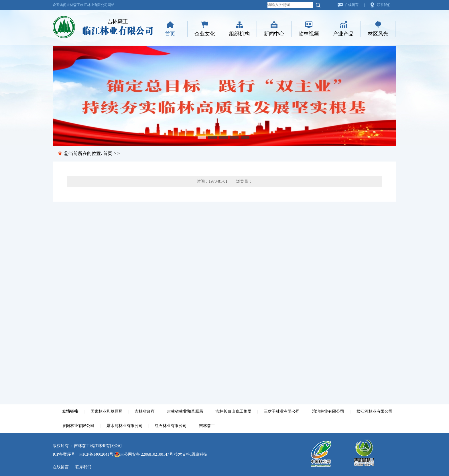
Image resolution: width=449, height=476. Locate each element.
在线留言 (352, 5)
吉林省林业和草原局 (185, 411)
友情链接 (70, 411)
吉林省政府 (145, 411)
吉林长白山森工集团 (233, 411)
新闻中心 (274, 34)
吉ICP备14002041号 (96, 454)
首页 (170, 34)
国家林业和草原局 (107, 411)
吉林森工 (207, 426)
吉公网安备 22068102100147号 (144, 454)
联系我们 (384, 5)
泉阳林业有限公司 (78, 426)
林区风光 (378, 34)
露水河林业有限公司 (125, 426)
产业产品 (343, 34)
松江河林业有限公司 (375, 411)
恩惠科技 (199, 454)
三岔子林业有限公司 (282, 411)
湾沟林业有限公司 (328, 411)
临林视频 (309, 34)
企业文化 (205, 34)
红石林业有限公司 (171, 426)
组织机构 (239, 34)
